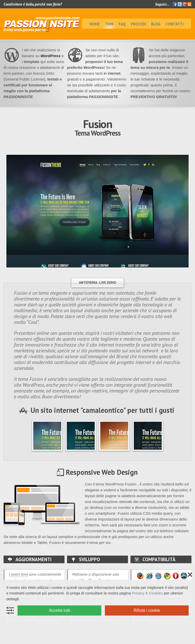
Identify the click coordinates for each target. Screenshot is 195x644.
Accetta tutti (59, 610)
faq (122, 24)
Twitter (180, 4)
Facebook (175, 4)
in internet (111, 73)
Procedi (138, 24)
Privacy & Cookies (147, 593)
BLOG (156, 24)
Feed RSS (189, 4)
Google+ (185, 4)
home (95, 24)
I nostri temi (18, 574)
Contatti (175, 24)
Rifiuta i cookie (147, 610)
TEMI (109, 24)
